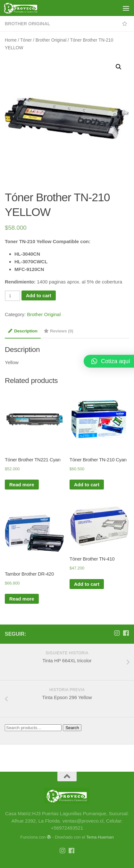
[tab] (23, 333)
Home (11, 40)
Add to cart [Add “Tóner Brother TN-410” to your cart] (87, 584)
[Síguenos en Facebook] (126, 633)
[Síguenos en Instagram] (117, 633)
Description (23, 331)
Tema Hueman (100, 837)
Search (72, 728)
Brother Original (28, 24)
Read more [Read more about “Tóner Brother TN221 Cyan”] (22, 485)
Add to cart (39, 295)
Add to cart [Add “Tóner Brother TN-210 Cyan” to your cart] (87, 485)
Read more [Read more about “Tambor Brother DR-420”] (22, 599)
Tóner (26, 40)
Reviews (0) (59, 331)
